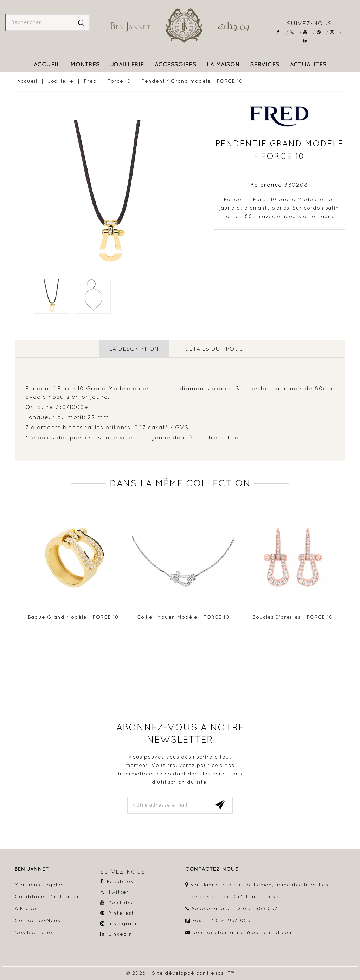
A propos (27, 908)
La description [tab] (134, 349)
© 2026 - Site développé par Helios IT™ (180, 972)
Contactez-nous (38, 920)
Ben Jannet (32, 869)
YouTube (308, 32)
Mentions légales (39, 884)
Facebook (281, 32)
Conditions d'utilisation (48, 896)
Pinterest (321, 32)
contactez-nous (212, 869)
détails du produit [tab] (217, 349)
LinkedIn (308, 41)
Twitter (294, 32)
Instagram (335, 32)
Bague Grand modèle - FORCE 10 (73, 616)
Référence (266, 185)
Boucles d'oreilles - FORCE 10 (293, 616)
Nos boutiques (35, 932)
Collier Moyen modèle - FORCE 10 (183, 616)
